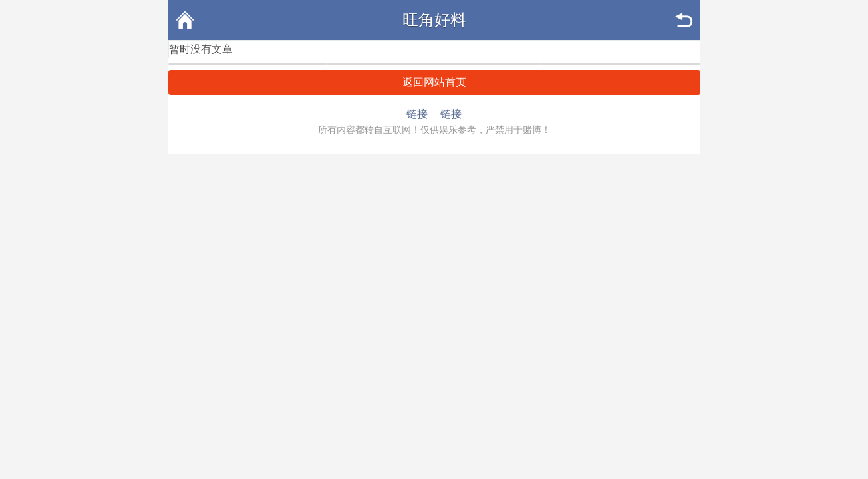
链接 (417, 114)
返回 (684, 20)
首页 (185, 20)
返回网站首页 (434, 82)
